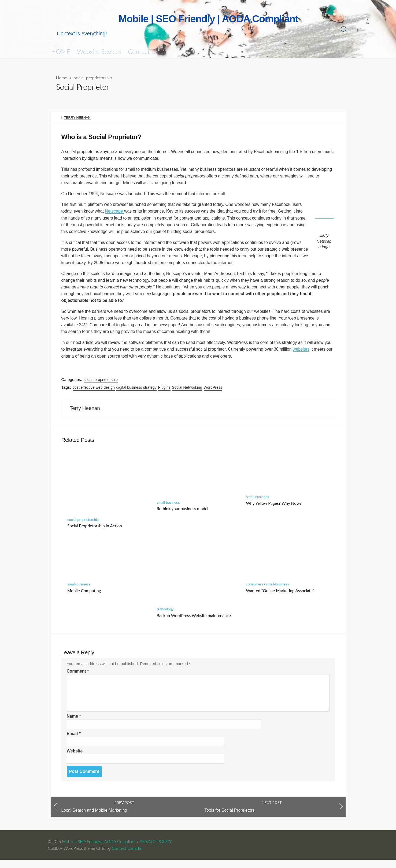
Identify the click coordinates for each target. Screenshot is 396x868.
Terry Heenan (77, 118)
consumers (254, 591)
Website (75, 758)
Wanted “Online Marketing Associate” (280, 597)
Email (74, 741)
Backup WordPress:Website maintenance (194, 622)
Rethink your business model (182, 515)
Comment (78, 678)
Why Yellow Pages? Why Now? (274, 509)
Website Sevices (99, 52)
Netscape (116, 213)
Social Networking (187, 392)
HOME (61, 52)
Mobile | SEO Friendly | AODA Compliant (99, 850)
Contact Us (143, 52)
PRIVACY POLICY (156, 850)
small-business (168, 509)
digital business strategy (136, 392)
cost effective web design (94, 392)
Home (62, 78)
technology (165, 616)
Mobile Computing (84, 597)
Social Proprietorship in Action (95, 532)
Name (74, 723)
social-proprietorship (93, 78)
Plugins (164, 392)
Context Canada (128, 856)
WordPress (213, 392)
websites (314, 354)
